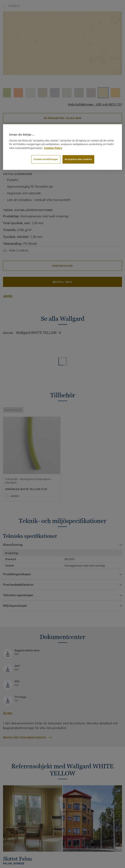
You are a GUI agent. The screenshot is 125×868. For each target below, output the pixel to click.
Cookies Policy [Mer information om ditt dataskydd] (53, 148)
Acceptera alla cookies (78, 159)
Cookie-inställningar (46, 159)
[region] (62, 147)
